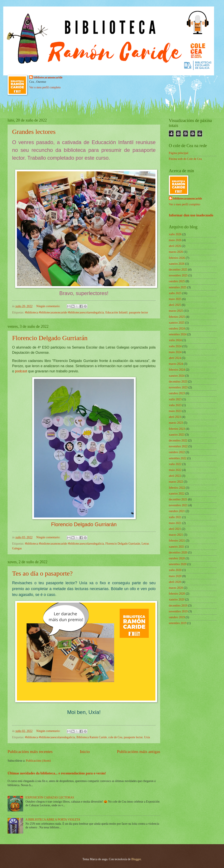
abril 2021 (175, 529)
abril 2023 (175, 417)
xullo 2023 (175, 399)
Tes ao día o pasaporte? (42, 573)
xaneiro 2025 (177, 323)
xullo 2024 (175, 340)
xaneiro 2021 (177, 547)
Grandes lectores (34, 132)
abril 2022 (175, 476)
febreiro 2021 (177, 541)
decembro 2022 (178, 440)
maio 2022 (175, 470)
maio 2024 (175, 352)
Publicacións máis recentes (30, 752)
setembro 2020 (178, 564)
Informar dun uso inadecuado (191, 215)
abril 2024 (175, 358)
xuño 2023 (175, 405)
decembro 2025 (178, 270)
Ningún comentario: (49, 306)
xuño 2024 (175, 346)
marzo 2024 (176, 364)
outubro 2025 (177, 281)
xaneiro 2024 (177, 376)
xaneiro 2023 (177, 435)
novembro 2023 (178, 387)
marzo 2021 (176, 535)
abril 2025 (175, 305)
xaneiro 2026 (177, 264)
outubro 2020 (177, 558)
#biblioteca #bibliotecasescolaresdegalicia (50, 737)
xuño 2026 (175, 234)
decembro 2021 (178, 499)
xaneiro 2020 (177, 599)
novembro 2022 (178, 446)
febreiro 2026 (177, 258)
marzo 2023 (176, 423)
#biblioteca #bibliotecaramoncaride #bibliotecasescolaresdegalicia (64, 312)
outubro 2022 (177, 452)
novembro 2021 (178, 505)
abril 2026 (175, 246)
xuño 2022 (175, 464)
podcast (21, 371)
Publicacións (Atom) (38, 761)
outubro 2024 (177, 329)
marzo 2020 (176, 588)
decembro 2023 (178, 382)
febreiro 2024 (177, 370)
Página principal (179, 153)
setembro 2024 (178, 334)
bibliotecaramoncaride (48, 77)
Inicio (85, 752)
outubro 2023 (177, 393)
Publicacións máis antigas (139, 752)
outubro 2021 (177, 511)
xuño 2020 (175, 570)
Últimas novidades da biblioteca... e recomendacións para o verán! (57, 773)
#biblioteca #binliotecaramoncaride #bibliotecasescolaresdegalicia (64, 544)
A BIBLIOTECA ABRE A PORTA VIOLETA (53, 820)
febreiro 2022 (177, 488)
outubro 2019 (177, 617)
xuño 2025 (175, 293)
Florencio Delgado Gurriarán (50, 338)
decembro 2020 (178, 552)
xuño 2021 (175, 517)
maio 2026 (175, 240)
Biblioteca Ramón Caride (92, 737)
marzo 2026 (176, 252)
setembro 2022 (178, 458)
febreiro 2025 (177, 317)
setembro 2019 (178, 623)
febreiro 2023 (177, 429)
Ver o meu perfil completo (45, 87)
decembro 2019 (178, 606)
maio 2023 (175, 411)
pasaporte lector (139, 312)
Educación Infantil (116, 312)
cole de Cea (115, 737)
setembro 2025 (178, 287)
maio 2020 (175, 576)
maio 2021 (175, 523)
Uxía (147, 737)
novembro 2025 (178, 275)
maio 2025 (175, 299)
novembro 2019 (178, 611)
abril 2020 (175, 582)
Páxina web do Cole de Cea (185, 159)
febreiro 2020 (177, 594)
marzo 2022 (176, 482)
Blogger (136, 859)
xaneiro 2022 (177, 494)
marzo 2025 (176, 311)
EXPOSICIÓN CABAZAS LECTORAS (50, 797)
